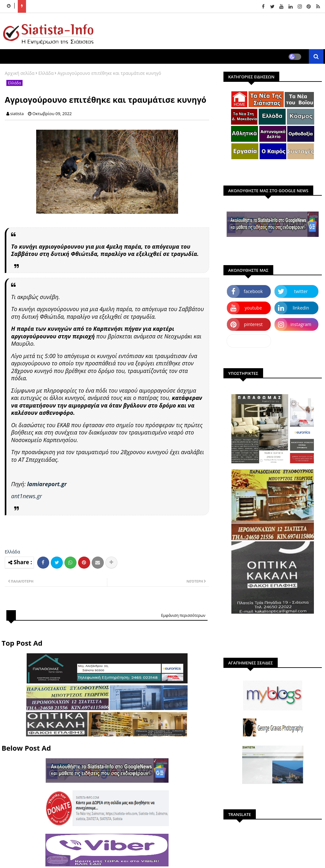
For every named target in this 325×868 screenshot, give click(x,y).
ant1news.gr (27, 496)
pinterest (253, 324)
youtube (253, 308)
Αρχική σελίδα (20, 73)
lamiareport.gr (47, 484)
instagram (301, 324)
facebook (253, 291)
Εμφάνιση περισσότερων (183, 615)
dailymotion (249, 341)
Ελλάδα (46, 73)
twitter (301, 291)
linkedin (301, 308)
